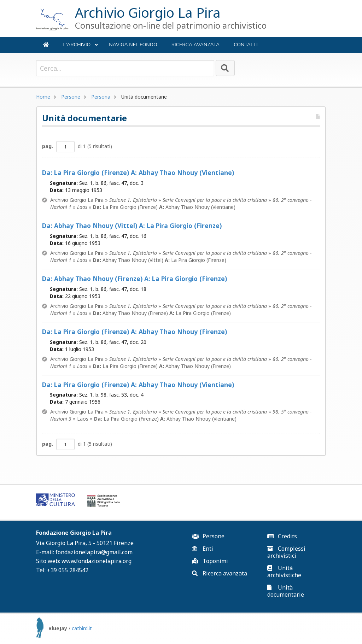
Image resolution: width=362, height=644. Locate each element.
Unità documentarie (286, 591)
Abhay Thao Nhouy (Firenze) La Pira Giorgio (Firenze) (135, 279)
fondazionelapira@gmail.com (94, 552)
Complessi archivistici (286, 552)
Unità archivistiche (284, 572)
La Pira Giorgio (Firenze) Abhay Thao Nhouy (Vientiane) (138, 173)
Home (43, 97)
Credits (282, 536)
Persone (71, 97)
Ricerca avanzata (196, 45)
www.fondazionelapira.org (97, 561)
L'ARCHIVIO (81, 47)
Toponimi (210, 561)
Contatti (246, 45)
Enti (203, 549)
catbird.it (82, 628)
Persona (101, 97)
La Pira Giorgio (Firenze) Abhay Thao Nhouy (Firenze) (135, 332)
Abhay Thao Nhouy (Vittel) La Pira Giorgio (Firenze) (132, 226)
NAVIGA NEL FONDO (133, 45)
